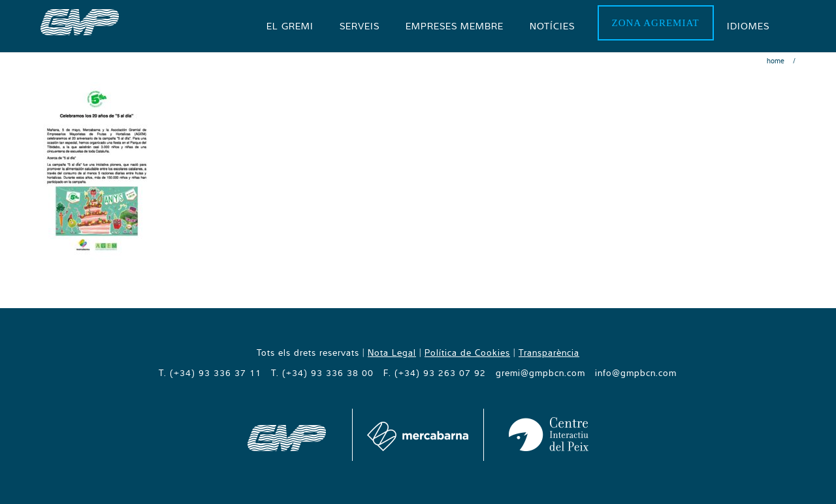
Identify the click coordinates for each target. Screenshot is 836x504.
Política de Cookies (467, 353)
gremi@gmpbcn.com (540, 373)
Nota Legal (392, 353)
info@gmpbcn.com (636, 373)
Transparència (549, 353)
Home (776, 61)
